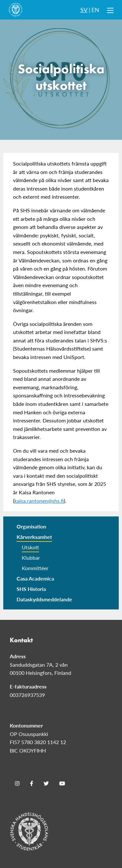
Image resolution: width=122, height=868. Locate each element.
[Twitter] (46, 783)
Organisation (31, 526)
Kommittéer (35, 568)
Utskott (30, 547)
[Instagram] (17, 783)
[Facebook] (32, 783)
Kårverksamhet (34, 537)
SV (84, 10)
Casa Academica (35, 578)
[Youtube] (62, 783)
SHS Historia (31, 589)
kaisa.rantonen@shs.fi (39, 501)
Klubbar (31, 558)
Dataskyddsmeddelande (44, 599)
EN (95, 10)
